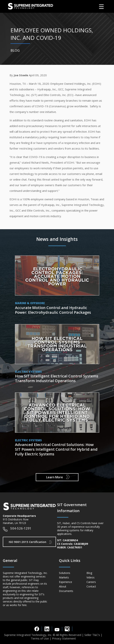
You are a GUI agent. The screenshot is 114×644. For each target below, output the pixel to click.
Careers (91, 582)
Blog (89, 573)
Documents (66, 591)
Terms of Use (40, 638)
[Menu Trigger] (101, 6)
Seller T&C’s (92, 635)
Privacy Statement (64, 638)
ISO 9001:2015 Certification (28, 542)
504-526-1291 (21, 528)
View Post (57, 286)
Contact (91, 586)
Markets (64, 577)
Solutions (65, 573)
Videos (91, 577)
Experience (66, 582)
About (63, 586)
